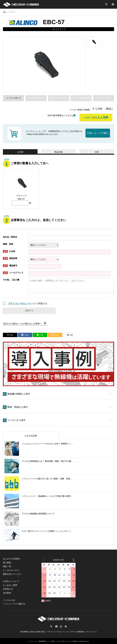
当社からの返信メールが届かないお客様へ (22, 323)
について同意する (28, 303)
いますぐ (96, 117)
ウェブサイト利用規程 (75, 631)
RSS (66, 625)
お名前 (9, 251)
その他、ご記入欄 (11, 279)
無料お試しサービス (12, 573)
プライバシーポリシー (19, 303)
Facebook (56, 625)
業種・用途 (8, 243)
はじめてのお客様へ (12, 558)
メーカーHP (13, 98)
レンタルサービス (11, 569)
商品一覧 (7, 566)
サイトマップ (91, 631)
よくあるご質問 (10, 584)
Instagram (61, 625)
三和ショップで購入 (98, 132)
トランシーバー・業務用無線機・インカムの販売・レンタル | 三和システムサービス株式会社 (54, 640)
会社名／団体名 (10, 236)
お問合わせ (8, 588)
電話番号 (10, 265)
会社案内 (7, 592)
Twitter (51, 625)
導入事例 (7, 562)
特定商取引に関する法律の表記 (33, 631)
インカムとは (9, 599)
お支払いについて (11, 580)
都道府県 (10, 258)
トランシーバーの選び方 (14, 603)
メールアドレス (13, 272)
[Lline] (40, 334)
